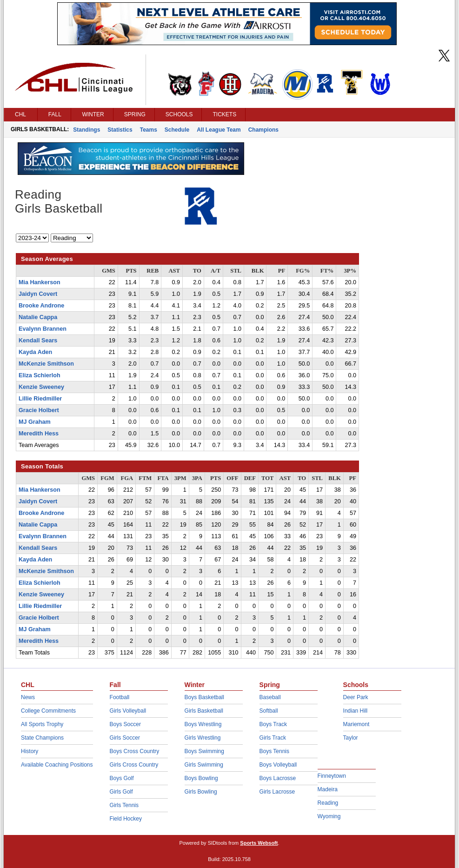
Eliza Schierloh (40, 375)
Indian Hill (356, 711)
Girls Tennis (124, 805)
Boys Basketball (204, 697)
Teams (149, 130)
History (30, 751)
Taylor (351, 738)
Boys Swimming (204, 751)
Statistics (120, 130)
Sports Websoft (259, 843)
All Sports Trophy (42, 724)
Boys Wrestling (203, 724)
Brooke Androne (41, 306)
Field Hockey (126, 819)
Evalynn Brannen (43, 329)
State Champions (42, 738)
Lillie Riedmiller (40, 399)
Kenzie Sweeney (41, 387)
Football (120, 697)
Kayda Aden (35, 352)
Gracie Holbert (39, 410)
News (28, 697)
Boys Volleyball (278, 765)
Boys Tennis (274, 751)
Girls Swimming (204, 765)
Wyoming (329, 816)
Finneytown (332, 776)
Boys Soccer (125, 724)
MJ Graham (35, 422)
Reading (328, 803)
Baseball (270, 697)
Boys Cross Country (135, 751)
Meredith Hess (39, 434)
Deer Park (356, 697)
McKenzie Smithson (46, 364)
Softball (269, 711)
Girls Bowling (201, 792)
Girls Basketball (204, 711)
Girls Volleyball (128, 711)
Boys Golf (122, 778)
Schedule (177, 130)
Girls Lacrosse (277, 792)
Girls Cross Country (134, 765)
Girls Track (273, 738)
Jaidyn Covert (38, 294)
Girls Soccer (125, 738)
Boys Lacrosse (278, 778)
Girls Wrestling (203, 738)
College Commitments (48, 711)
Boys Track (273, 724)
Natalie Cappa (38, 317)
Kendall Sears (38, 341)
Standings (86, 130)
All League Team (219, 130)
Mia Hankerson (40, 282)
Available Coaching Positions (57, 765)
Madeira (328, 789)
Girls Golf (121, 792)
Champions (263, 130)
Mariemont (356, 724)
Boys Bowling (201, 778)
